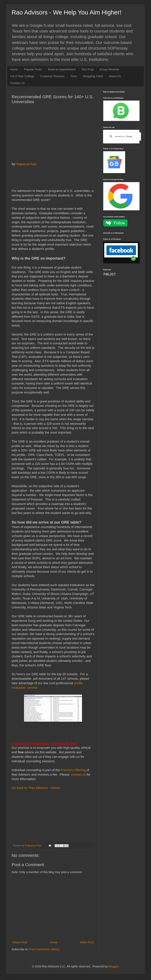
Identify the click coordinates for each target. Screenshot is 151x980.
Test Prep (88, 69)
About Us (115, 76)
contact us (78, 775)
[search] (123, 136)
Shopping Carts (93, 76)
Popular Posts (33, 69)
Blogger (113, 966)
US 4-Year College (22, 76)
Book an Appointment (62, 69)
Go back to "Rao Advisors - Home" (36, 788)
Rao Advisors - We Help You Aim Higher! (66, 12)
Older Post (87, 942)
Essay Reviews (110, 69)
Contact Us (17, 83)
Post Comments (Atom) (44, 949)
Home (14, 69)
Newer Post (20, 942)
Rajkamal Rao (27, 164)
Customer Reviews (52, 76)
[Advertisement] (53, 137)
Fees (74, 76)
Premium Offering (73, 770)
